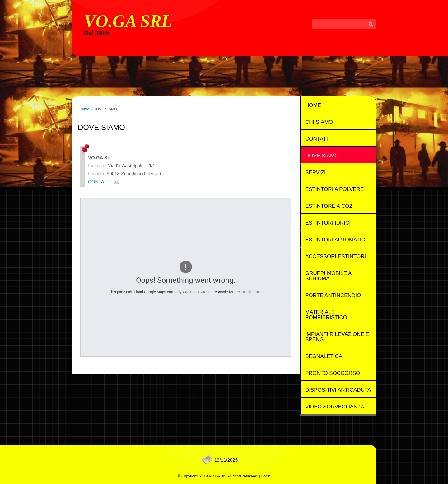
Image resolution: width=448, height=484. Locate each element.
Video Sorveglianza (335, 407)
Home (84, 109)
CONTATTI (99, 181)
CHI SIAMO (319, 122)
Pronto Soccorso (333, 373)
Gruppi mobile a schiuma (328, 276)
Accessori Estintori (336, 256)
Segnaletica (324, 356)
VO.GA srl (128, 21)
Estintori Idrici (328, 223)
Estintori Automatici (336, 240)
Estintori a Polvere (334, 189)
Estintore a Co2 (329, 206)
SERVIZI (315, 172)
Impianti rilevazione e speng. (337, 337)
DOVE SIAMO (322, 156)
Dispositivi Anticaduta (338, 390)
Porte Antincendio (333, 295)
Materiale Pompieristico (326, 315)
